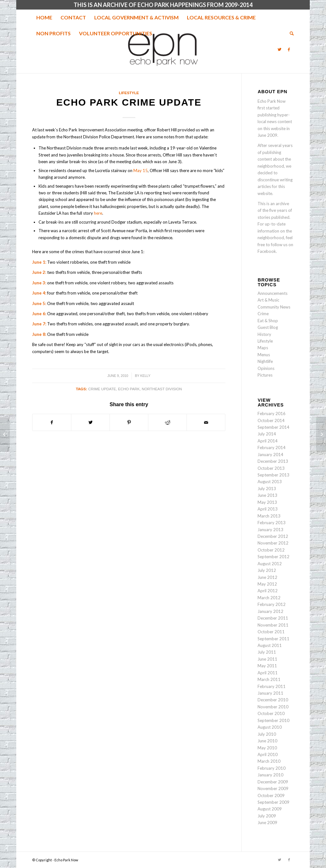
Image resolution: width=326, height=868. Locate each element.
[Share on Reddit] (167, 422)
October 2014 (271, 420)
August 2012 (270, 564)
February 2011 (272, 686)
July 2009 (267, 816)
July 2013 (267, 489)
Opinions (266, 368)
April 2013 (268, 509)
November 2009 (273, 788)
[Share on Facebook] (52, 422)
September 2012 (273, 557)
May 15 (141, 170)
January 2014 (270, 455)
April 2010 (268, 754)
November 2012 (273, 543)
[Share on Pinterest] (129, 422)
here (98, 213)
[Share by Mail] (206, 422)
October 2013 (271, 468)
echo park (129, 389)
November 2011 (273, 625)
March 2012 (269, 598)
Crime (263, 314)
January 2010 (270, 775)
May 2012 (267, 584)
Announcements (273, 293)
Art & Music (268, 300)
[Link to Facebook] (289, 49)
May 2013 (267, 502)
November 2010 (273, 707)
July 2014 (267, 434)
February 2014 (272, 448)
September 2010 (273, 720)
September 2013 (273, 475)
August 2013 (270, 482)
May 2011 (267, 666)
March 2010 (269, 761)
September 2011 (273, 639)
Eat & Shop (268, 321)
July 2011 (267, 652)
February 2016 (272, 413)
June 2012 (267, 577)
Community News (274, 307)
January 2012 (270, 611)
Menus (264, 355)
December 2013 (273, 461)
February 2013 (272, 523)
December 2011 (273, 618)
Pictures (265, 375)
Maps (263, 348)
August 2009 (270, 809)
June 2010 (267, 741)
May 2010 (267, 748)
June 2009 (267, 823)
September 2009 (273, 802)
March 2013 (269, 516)
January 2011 (270, 693)
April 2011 (268, 673)
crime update (102, 389)
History (264, 334)
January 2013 (270, 530)
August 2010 (270, 727)
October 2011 (271, 632)
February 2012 (272, 604)
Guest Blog (268, 327)
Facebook (267, 251)
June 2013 (267, 495)
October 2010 (271, 713)
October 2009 (271, 795)
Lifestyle (129, 93)
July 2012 (267, 570)
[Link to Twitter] (280, 49)
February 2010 (272, 768)
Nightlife (265, 361)
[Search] (290, 33)
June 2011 (267, 659)
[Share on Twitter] (90, 422)
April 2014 (268, 441)
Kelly (145, 376)
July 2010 (267, 734)
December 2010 (273, 700)
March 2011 (269, 679)
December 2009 (273, 782)
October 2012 (271, 550)
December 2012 (273, 536)
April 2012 (268, 591)
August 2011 (270, 645)
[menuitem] (44, 17)
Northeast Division (162, 389)
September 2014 (273, 427)
